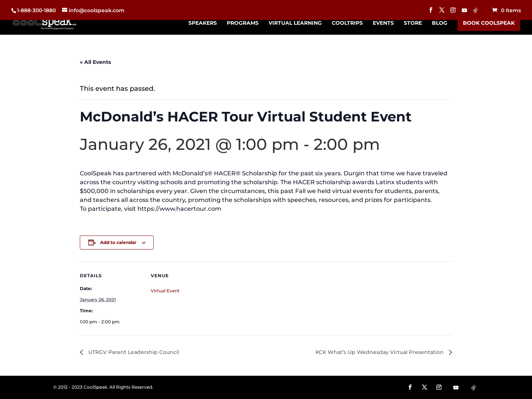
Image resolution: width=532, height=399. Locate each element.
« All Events (95, 62)
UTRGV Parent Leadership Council (133, 352)
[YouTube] (464, 12)
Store (413, 23)
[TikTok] (475, 12)
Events (383, 23)
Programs (243, 23)
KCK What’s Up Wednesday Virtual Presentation (380, 352)
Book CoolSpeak (489, 23)
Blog (440, 23)
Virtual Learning (295, 23)
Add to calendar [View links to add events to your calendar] (118, 242)
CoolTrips (347, 23)
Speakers (203, 23)
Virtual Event (165, 291)
